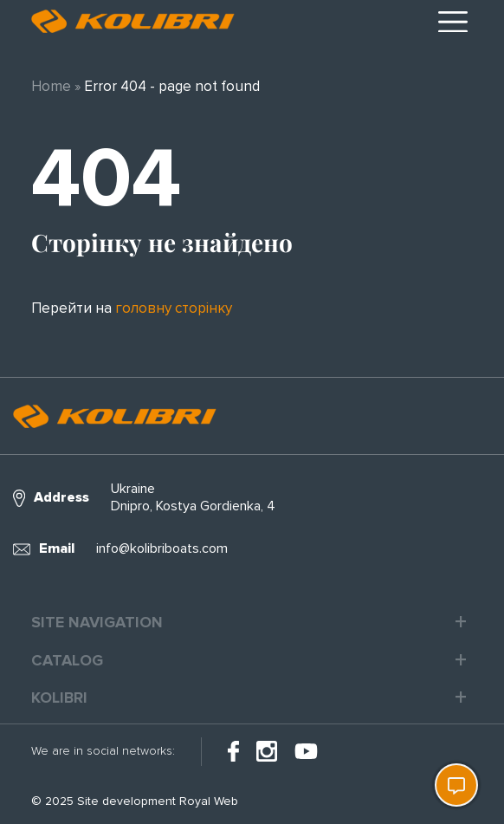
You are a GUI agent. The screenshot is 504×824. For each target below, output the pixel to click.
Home (51, 86)
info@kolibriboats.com (162, 548)
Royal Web (209, 801)
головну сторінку (174, 308)
